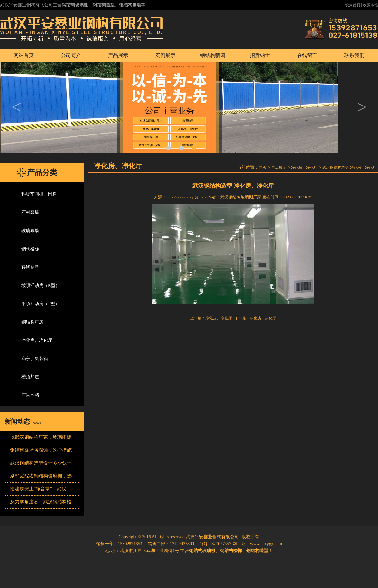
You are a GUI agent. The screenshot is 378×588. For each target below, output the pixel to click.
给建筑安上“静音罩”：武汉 (38, 489)
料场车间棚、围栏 (39, 194)
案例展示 (165, 55)
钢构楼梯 (30, 249)
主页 (263, 168)
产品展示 (118, 55)
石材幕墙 (30, 212)
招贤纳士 (260, 55)
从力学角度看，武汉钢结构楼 (41, 502)
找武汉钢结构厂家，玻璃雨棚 (41, 437)
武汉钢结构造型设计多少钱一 (41, 463)
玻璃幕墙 (30, 231)
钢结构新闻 (213, 55)
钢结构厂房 (32, 322)
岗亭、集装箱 (35, 359)
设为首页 (353, 5)
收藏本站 (370, 5)
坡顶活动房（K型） (41, 285)
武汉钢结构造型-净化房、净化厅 (349, 168)
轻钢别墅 (30, 267)
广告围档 (30, 395)
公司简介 (71, 55)
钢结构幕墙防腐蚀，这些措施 (41, 450)
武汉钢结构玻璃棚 (237, 197)
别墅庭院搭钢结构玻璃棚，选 (41, 476)
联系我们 (354, 55)
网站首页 (24, 55)
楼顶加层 (30, 377)
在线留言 (307, 55)
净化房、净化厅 (37, 340)
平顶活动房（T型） (40, 304)
